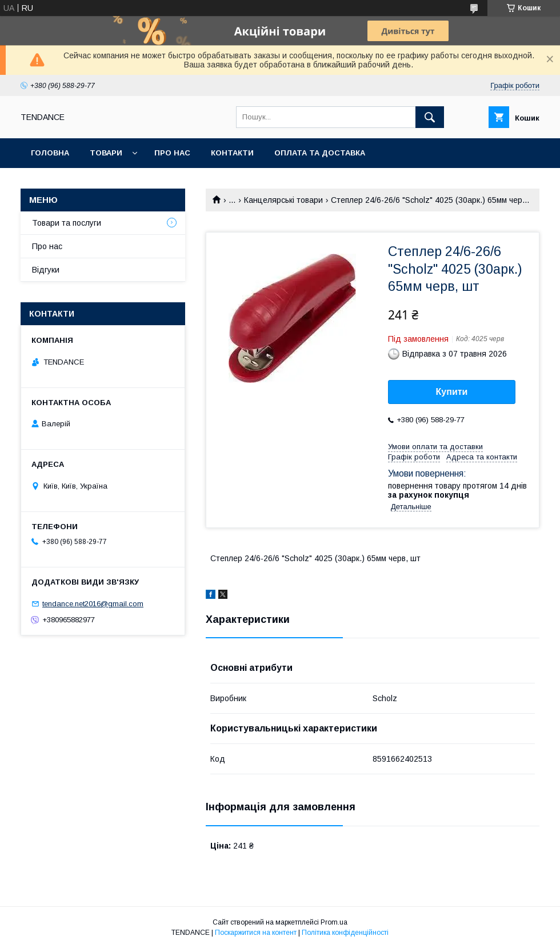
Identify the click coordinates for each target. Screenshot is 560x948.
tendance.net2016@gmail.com (93, 604)
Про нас (172, 153)
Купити (452, 392)
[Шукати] (430, 117)
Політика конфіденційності (345, 933)
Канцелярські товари (283, 200)
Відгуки (46, 270)
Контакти (232, 153)
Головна (50, 153)
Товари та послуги (67, 223)
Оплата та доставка (320, 153)
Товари (106, 153)
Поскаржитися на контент (256, 933)
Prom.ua (334, 922)
